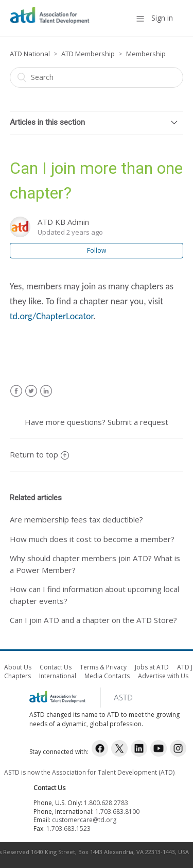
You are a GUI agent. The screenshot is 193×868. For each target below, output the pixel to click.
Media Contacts (107, 676)
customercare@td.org (84, 820)
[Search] (97, 77)
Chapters (17, 676)
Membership (146, 54)
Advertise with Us (163, 676)
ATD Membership (89, 54)
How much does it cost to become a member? (92, 539)
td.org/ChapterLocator (51, 316)
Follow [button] (97, 250)
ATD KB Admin (63, 222)
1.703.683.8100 (117, 812)
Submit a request (138, 422)
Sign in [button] (162, 18)
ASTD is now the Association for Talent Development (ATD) (89, 772)
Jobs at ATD (152, 667)
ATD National (30, 54)
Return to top (39, 454)
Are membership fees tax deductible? (76, 519)
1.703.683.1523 (68, 829)
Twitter (31, 391)
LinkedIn (46, 391)
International (58, 676)
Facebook (16, 391)
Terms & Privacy (103, 667)
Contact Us (56, 667)
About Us (18, 667)
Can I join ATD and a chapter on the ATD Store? (93, 620)
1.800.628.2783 (106, 803)
